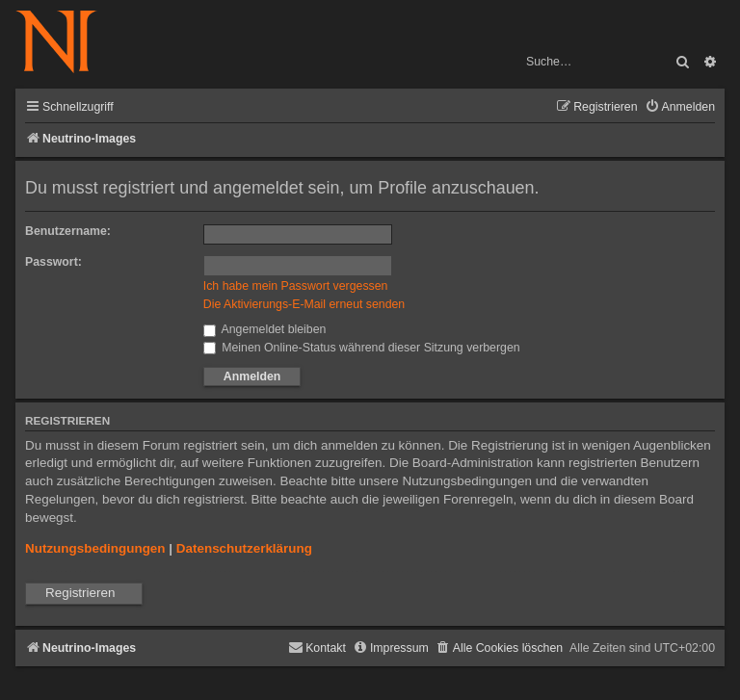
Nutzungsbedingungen (95, 548)
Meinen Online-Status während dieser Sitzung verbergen (362, 348)
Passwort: (53, 262)
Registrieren (80, 593)
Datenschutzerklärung (244, 548)
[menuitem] (680, 107)
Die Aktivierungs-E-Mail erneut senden (304, 304)
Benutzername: (68, 231)
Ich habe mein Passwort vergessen (296, 286)
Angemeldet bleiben (265, 329)
